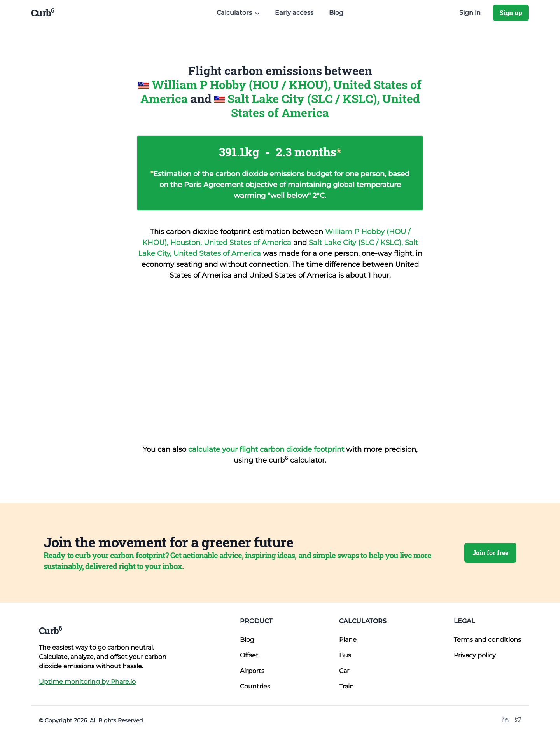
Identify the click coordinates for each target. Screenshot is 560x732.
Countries (255, 686)
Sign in (470, 13)
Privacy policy (475, 655)
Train (346, 686)
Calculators (363, 621)
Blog (336, 13)
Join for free (490, 553)
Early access (294, 13)
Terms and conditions (487, 640)
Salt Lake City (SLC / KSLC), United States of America (324, 106)
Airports (252, 671)
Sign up (511, 13)
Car (344, 671)
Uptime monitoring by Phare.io (87, 682)
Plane (348, 640)
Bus (345, 655)
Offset (249, 655)
